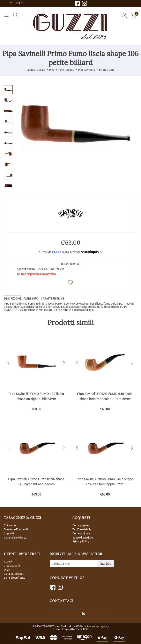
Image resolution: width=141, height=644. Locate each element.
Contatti (9, 533)
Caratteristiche (52, 299)
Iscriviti (106, 563)
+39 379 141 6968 (95, 613)
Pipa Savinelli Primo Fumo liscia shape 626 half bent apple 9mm (105, 481)
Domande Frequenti (16, 529)
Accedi (8, 561)
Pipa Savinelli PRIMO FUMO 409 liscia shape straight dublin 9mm (36, 396)
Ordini (7, 570)
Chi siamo (10, 525)
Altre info (31, 299)
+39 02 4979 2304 (63, 609)
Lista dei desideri (14, 574)
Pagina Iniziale (36, 70)
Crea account (12, 566)
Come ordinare (81, 533)
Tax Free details (82, 529)
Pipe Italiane (66, 70)
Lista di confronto (15, 578)
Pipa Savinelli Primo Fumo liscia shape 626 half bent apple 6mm (36, 481)
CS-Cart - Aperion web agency (92, 626)
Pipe (52, 70)
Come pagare (81, 525)
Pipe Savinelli (87, 70)
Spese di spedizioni (84, 538)
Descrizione (12, 299)
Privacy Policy (81, 541)
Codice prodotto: (26, 269)
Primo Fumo (107, 70)
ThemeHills (82, 629)
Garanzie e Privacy (15, 538)
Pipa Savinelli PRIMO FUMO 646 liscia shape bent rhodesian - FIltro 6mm (105, 396)
